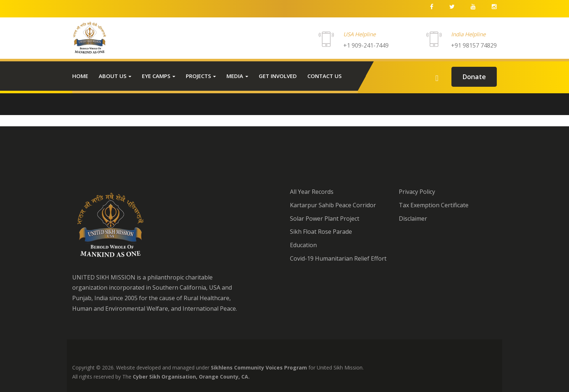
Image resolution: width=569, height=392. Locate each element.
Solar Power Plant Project (325, 219)
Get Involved (278, 76)
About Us (115, 76)
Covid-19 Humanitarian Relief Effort (338, 258)
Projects (201, 76)
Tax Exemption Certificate (434, 205)
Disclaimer (413, 219)
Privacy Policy (417, 192)
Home (80, 76)
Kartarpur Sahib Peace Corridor (333, 205)
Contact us (324, 76)
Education (303, 245)
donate (474, 77)
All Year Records (312, 192)
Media (237, 76)
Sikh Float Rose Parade (321, 232)
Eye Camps (159, 76)
